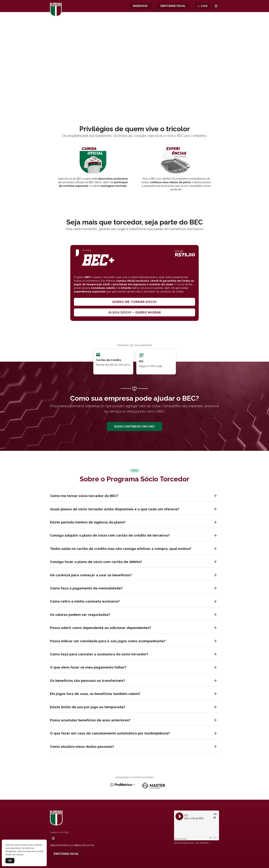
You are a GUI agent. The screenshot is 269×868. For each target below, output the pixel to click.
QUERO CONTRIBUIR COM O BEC (134, 427)
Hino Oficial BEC (202, 843)
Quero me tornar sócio (134, 302)
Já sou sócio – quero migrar (134, 312)
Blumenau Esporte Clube (184, 843)
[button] (134, 97)
